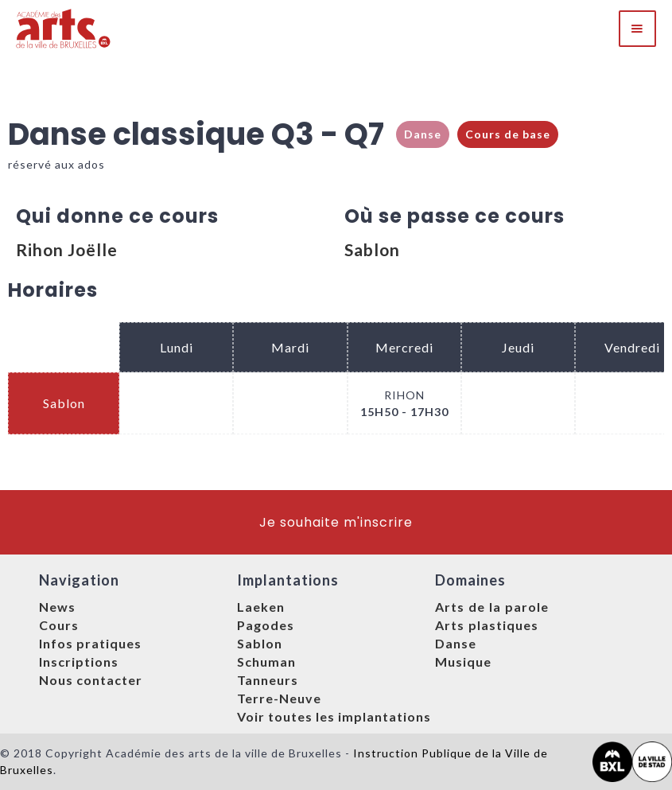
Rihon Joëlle (67, 249)
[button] (637, 29)
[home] (64, 29)
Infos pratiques (90, 643)
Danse (423, 134)
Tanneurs (268, 680)
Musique (463, 662)
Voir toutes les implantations (334, 716)
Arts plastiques (487, 625)
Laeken (261, 607)
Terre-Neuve (279, 698)
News (57, 607)
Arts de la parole (492, 607)
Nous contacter (91, 680)
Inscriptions (79, 662)
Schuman (266, 662)
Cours (59, 625)
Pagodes (266, 625)
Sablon (372, 249)
